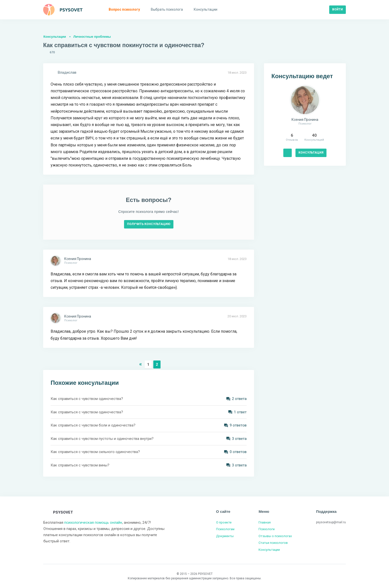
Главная (265, 522)
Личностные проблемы (92, 37)
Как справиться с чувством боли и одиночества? (93, 425)
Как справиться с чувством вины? (80, 465)
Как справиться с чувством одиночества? (87, 399)
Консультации (55, 37)
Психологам (225, 529)
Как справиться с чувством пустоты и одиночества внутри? (102, 439)
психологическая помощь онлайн (93, 523)
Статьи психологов (273, 543)
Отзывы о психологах (275, 536)
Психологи (267, 529)
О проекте (224, 522)
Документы (225, 536)
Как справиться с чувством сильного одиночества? (95, 452)
